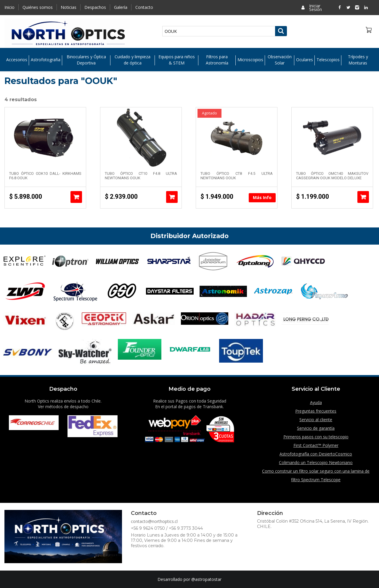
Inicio (9, 7)
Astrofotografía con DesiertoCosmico (316, 454)
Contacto (144, 7)
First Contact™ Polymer (316, 445)
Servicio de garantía (316, 428)
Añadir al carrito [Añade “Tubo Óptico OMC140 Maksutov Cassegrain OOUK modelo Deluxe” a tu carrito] (363, 197)
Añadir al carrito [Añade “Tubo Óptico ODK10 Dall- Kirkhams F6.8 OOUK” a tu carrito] (76, 197)
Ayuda (316, 402)
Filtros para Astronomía (217, 60)
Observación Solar (280, 60)
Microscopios (250, 60)
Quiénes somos (38, 7)
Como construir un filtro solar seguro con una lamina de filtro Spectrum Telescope (316, 475)
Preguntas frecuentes (316, 411)
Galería (121, 7)
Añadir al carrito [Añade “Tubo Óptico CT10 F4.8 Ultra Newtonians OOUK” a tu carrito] (172, 197)
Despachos (95, 7)
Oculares (305, 60)
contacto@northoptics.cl (154, 521)
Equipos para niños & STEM (177, 60)
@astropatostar (206, 579)
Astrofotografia (46, 60)
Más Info (262, 197)
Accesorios (17, 60)
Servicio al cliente (316, 420)
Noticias (69, 7)
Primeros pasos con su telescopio (316, 437)
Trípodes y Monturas (358, 60)
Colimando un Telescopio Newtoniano (316, 462)
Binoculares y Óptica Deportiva (86, 60)
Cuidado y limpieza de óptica (133, 60)
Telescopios (328, 60)
